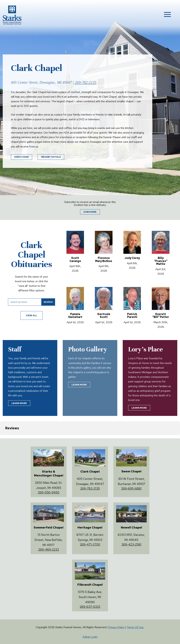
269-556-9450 (49, 492)
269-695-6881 (131, 488)
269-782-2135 (86, 82)
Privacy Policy (116, 627)
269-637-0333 (90, 607)
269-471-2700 (90, 544)
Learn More (19, 403)
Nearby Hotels (51, 157)
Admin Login (90, 637)
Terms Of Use (135, 627)
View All (32, 315)
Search (48, 302)
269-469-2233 (49, 550)
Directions (22, 157)
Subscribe (90, 212)
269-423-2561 (131, 544)
